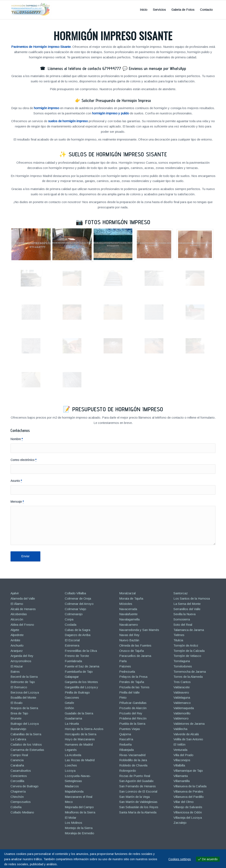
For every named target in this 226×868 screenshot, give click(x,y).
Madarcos (72, 786)
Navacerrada (128, 609)
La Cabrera (18, 739)
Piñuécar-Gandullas (133, 703)
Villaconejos (182, 760)
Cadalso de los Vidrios (26, 744)
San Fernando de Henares (137, 786)
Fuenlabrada (73, 661)
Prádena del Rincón (133, 718)
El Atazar (17, 666)
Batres (15, 672)
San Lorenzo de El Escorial (138, 791)
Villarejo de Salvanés (188, 807)
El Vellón (179, 744)
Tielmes (179, 635)
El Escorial (72, 640)
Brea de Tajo (19, 713)
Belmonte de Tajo (23, 682)
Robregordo (128, 771)
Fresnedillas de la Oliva (81, 651)
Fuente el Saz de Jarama (82, 666)
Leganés (71, 750)
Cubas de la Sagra (77, 630)
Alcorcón (17, 619)
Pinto (123, 697)
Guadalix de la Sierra (79, 713)
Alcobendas (19, 614)
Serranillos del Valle (187, 609)
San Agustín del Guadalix (136, 781)
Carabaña (17, 765)
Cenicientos (19, 776)
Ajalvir (15, 593)
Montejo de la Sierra (79, 828)
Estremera (72, 645)
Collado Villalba (75, 593)
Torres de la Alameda (188, 677)
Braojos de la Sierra (24, 708)
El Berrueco (19, 687)
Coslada (71, 625)
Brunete (16, 718)
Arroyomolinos (21, 661)
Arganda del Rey (22, 656)
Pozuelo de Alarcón (133, 708)
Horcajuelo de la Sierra (81, 734)
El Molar (71, 818)
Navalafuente (128, 614)
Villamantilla (182, 781)
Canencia (17, 760)
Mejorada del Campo (79, 807)
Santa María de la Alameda (138, 812)
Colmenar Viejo (75, 609)
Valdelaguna (182, 697)
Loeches (71, 765)
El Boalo (17, 703)
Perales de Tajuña (132, 682)
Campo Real (19, 755)
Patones (125, 666)
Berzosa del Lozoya (25, 692)
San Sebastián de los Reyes (139, 807)
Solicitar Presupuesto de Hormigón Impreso (116, 100)
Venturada (180, 750)
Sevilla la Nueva (184, 614)
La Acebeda (73, 755)
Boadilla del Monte (23, 697)
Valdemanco (182, 703)
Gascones (72, 697)
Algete (15, 630)
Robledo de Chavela (133, 765)
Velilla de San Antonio (188, 739)
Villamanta (181, 776)
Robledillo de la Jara (133, 760)
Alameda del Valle (23, 598)
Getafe (69, 703)
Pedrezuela (127, 672)
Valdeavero (181, 692)
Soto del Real (183, 625)
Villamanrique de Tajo (188, 771)
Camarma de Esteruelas (27, 750)
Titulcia (178, 640)
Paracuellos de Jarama (135, 656)
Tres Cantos (182, 682)
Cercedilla (17, 781)
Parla (123, 661)
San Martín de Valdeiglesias (138, 802)
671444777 (112, 68)
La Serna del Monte (187, 604)
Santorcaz (181, 593)
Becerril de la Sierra (24, 677)
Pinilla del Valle (129, 692)
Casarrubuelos (21, 771)
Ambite (15, 640)
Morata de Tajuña (131, 598)
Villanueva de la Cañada (190, 786)
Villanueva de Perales (188, 791)
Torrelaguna (182, 661)
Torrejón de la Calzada (189, 651)
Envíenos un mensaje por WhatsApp (157, 68)
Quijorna (125, 734)
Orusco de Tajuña (132, 651)
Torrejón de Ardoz (186, 645)
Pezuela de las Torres (134, 687)
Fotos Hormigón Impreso (118, 222)
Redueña (125, 744)
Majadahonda (74, 791)
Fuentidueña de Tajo (79, 672)
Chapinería (18, 791)
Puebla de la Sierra (132, 724)
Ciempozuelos (21, 802)
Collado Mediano (22, 812)
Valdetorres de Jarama (189, 724)
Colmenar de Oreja (78, 598)
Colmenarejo (74, 614)
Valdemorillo (182, 713)
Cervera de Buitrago (24, 786)
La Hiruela (72, 724)
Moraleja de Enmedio (79, 833)
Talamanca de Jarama (189, 630)
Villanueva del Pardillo (189, 797)
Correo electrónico (23, 460)
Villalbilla (179, 765)
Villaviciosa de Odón (188, 812)
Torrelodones (183, 666)
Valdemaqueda (184, 708)
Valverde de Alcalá (186, 734)
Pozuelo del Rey (131, 713)
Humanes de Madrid (79, 744)
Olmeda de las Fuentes (135, 645)
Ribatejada (126, 750)
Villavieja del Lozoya (188, 818)
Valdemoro (181, 718)
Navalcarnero (129, 625)
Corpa (69, 619)
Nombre (17, 439)
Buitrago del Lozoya (25, 724)
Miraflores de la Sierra (80, 812)
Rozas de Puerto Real (135, 776)
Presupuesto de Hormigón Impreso (118, 409)
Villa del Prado (183, 755)
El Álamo (17, 604)
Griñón (69, 708)
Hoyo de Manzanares (80, 739)
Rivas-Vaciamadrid (132, 755)
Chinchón (17, 797)
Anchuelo (17, 645)
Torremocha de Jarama (190, 672)
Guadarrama (73, 718)
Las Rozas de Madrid (80, 760)
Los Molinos (73, 823)
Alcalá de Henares (23, 609)
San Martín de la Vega (134, 797)
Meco (69, 802)
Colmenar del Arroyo (79, 604)
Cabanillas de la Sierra (26, 734)
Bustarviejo (18, 729)
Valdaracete (182, 687)
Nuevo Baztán (129, 640)
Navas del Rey (129, 635)
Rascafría (126, 739)
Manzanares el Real (79, 797)
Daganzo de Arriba (78, 635)
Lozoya (70, 771)
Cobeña (16, 807)
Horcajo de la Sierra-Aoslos (84, 729)
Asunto (16, 481)
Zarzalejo (180, 823)
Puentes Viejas (130, 729)
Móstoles (126, 604)
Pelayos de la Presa (133, 677)
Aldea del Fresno (22, 625)
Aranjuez (17, 651)
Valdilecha (180, 729)
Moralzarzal (127, 593)
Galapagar (72, 677)
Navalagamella (129, 619)
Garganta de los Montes (81, 682)
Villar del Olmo (184, 802)
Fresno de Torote (77, 656)
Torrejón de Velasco (187, 656)
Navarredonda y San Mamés (139, 630)
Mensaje (17, 502)
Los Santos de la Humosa (192, 598)
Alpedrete (17, 635)
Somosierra (182, 619)
